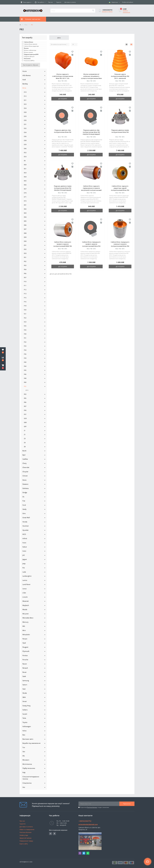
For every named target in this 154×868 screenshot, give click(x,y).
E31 (25, 124)
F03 (25, 265)
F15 (25, 298)
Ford (24, 505)
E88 (25, 233)
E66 (25, 185)
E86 (25, 225)
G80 (25, 422)
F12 (25, 290)
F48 (25, 378)
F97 (25, 414)
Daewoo (25, 484)
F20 (25, 310)
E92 (25, 249)
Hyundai (25, 530)
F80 (25, 382)
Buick (24, 451)
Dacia (24, 480)
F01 (25, 257)
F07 (25, 277)
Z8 (25, 447)
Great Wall (26, 518)
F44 (25, 366)
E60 (25, 165)
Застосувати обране (31, 65)
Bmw (26, 25)
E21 (25, 100)
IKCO (24, 534)
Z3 (25, 439)
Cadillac (25, 459)
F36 (25, 354)
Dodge (25, 492)
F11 (25, 286)
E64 (25, 177)
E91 (25, 245)
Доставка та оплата (70, 2)
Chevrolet (26, 467)
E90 (25, 241)
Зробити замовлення (126, 11)
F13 (25, 294)
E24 (25, 108)
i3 (25, 430)
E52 (25, 153)
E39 (25, 144)
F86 (25, 402)
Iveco (24, 551)
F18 (25, 306)
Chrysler (25, 472)
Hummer (26, 526)
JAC (24, 555)
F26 (25, 330)
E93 (25, 253)
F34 (25, 350)
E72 (25, 201)
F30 (25, 334)
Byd (24, 455)
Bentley (25, 84)
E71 (25, 197)
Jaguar (25, 559)
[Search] (93, 11)
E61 (25, 169)
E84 (25, 217)
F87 (25, 406)
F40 (25, 362)
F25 (25, 326)
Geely (25, 509)
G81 (25, 426)
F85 (25, 398)
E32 (25, 128)
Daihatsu (26, 488)
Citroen (25, 476)
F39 (25, 358)
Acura (25, 71)
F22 (25, 318)
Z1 (25, 434)
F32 (25, 342)
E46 (25, 149)
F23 (25, 322)
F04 (25, 269)
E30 (25, 120)
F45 (25, 370)
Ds (23, 497)
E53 (25, 157)
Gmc (24, 513)
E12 (25, 96)
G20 (25, 418)
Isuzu (24, 543)
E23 (25, 104)
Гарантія (59, 2)
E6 (25, 161)
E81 (25, 205)
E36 (25, 136)
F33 (25, 346)
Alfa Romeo (27, 75)
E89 (25, 237)
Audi (24, 80)
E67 (25, 189)
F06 (25, 273)
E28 (25, 112)
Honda (25, 522)
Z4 (25, 443)
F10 (25, 282)
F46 (25, 374)
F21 (25, 314)
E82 (25, 209)
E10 (25, 92)
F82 (25, 386)
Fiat (24, 501)
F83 (25, 394)
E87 (25, 229)
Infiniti (25, 538)
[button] (3, 367)
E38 (25, 140)
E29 (25, 116)
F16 (25, 302)
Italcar (25, 547)
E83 (25, 213)
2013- (27, 390)
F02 (25, 261)
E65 (25, 181)
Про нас (51, 2)
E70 (25, 193)
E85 (25, 221)
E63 (25, 173)
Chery (25, 463)
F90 (25, 410)
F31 (25, 338)
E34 (25, 132)
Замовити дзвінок (107, 12)
